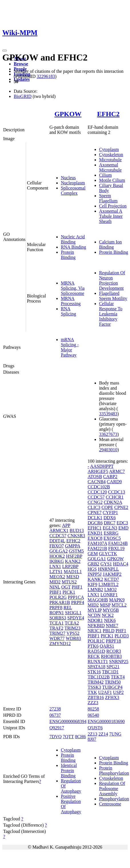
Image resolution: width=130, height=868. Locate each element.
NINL (55, 587)
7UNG (115, 734)
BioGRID (23, 96)
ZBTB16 (96, 697)
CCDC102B (99, 487)
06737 (55, 715)
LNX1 (55, 566)
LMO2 (111, 590)
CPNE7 (95, 512)
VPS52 (73, 633)
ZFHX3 (112, 697)
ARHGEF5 (98, 471)
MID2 (55, 582)
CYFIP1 (110, 512)
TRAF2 (56, 628)
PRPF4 (78, 602)
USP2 (118, 692)
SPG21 (113, 667)
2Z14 (103, 734)
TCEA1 (57, 623)
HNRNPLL (108, 569)
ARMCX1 (59, 530)
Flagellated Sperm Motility (113, 296)
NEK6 (110, 620)
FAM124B (118, 543)
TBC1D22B (99, 677)
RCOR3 (114, 651)
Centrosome (110, 804)
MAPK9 (117, 600)
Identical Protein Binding (69, 771)
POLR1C (96, 641)
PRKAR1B (60, 602)
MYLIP (95, 610)
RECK (94, 656)
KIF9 (93, 584)
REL (68, 608)
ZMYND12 (60, 644)
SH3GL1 (73, 613)
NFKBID (96, 626)
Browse (21, 64)
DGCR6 (95, 523)
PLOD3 (122, 636)
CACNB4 (97, 482)
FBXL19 (116, 548)
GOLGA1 (97, 559)
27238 (55, 709)
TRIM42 (96, 682)
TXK (92, 692)
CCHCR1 (115, 497)
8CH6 (80, 737)
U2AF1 (105, 692)
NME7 (112, 626)
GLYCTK (108, 554)
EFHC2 (108, 114)
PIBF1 (55, 592)
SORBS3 (58, 618)
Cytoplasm (109, 149)
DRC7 (110, 523)
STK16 (94, 672)
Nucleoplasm (73, 183)
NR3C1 (95, 631)
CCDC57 (58, 536)
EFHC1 (95, 528)
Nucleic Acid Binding (73, 239)
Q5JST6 (95, 728)
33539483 (108, 414)
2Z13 (93, 734)
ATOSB (95, 477)
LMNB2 (95, 590)
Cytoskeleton (111, 155)
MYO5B (111, 610)
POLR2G (58, 597)
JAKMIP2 (112, 574)
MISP (105, 605)
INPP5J (95, 574)
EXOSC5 (112, 538)
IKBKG (57, 561)
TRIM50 (113, 682)
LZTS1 (56, 572)
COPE (107, 507)
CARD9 (114, 482)
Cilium (105, 175)
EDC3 (122, 523)
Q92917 (57, 728)
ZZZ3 (93, 703)
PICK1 (69, 592)
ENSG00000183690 (106, 721)
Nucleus (68, 178)
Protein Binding (68, 255)
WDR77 (57, 638)
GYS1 (106, 564)
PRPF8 (56, 608)
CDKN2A (113, 502)
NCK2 (108, 615)
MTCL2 (119, 605)
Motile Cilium (112, 180)
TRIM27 (57, 633)
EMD (123, 528)
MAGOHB (98, 600)
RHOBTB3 (111, 656)
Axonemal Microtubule (110, 167)
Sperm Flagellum (108, 198)
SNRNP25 (119, 661)
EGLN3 (110, 528)
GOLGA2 (59, 551)
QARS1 (107, 646)
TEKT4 (118, 677)
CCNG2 (95, 502)
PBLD (109, 631)
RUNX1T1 (98, 661)
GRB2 (94, 564)
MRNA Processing (71, 301)
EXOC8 (95, 538)
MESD (73, 577)
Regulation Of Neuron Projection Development (112, 280)
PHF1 (77, 587)
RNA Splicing (68, 311)
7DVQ (56, 737)
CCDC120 (97, 492)
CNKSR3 (76, 536)
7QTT (68, 737)
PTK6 (93, 646)
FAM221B (97, 548)
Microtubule (110, 160)
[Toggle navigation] (5, 51)
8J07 (92, 739)
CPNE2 (121, 507)
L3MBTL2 (108, 584)
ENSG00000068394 (68, 721)
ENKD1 (95, 533)
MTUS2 (69, 582)
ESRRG (111, 533)
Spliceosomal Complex (73, 191)
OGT (66, 587)
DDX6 (110, 518)
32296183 (46, 76)
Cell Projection (113, 206)
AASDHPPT (102, 466)
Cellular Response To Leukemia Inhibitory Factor (111, 314)
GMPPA (73, 546)
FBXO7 (57, 546)
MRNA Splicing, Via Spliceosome (73, 288)
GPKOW (68, 114)
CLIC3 (94, 507)
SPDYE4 (76, 618)
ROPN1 (57, 613)
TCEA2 (72, 623)
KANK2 (73, 561)
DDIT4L (57, 541)
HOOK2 (57, 556)
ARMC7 (117, 471)
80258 (93, 709)
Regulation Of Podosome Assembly (112, 789)
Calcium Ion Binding (111, 244)
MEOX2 (57, 577)
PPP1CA (76, 597)
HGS (92, 569)
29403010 (108, 450)
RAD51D (96, 651)
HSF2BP (74, 556)
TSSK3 (94, 687)
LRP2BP (70, 566)
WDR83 (73, 638)
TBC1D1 (110, 672)
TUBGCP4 (112, 687)
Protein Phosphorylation (114, 771)
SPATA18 (97, 667)
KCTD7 (112, 579)
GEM (93, 554)
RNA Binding (73, 247)
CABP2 (110, 477)
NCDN (94, 615)
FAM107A (97, 543)
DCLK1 (95, 518)
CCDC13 (117, 492)
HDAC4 (121, 564)
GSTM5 (76, 551)
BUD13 (77, 530)
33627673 (108, 434)
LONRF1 (109, 595)
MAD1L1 (73, 572)
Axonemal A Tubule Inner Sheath (111, 216)
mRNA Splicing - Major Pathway (70, 347)
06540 (93, 715)
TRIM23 (73, 628)
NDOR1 (95, 620)
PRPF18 (113, 641)
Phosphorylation (114, 799)
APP (66, 525)
